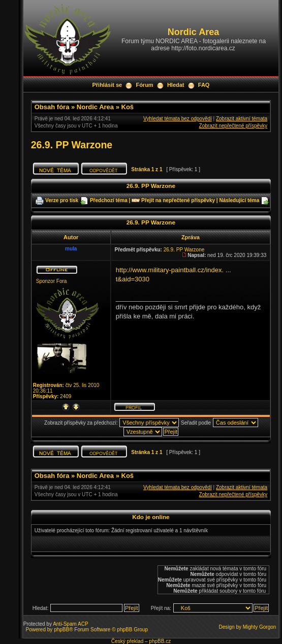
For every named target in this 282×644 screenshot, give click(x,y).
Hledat (176, 85)
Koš (128, 107)
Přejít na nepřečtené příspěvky (178, 200)
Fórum (144, 85)
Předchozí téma (109, 200)
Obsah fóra (52, 107)
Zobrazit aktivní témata (242, 119)
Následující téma (239, 200)
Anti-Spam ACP (70, 624)
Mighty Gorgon (260, 627)
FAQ (204, 85)
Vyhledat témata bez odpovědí (178, 119)
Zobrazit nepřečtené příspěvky (233, 126)
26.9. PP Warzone (72, 145)
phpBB (61, 630)
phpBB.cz (160, 641)
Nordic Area (95, 107)
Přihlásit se (107, 85)
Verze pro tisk (62, 200)
